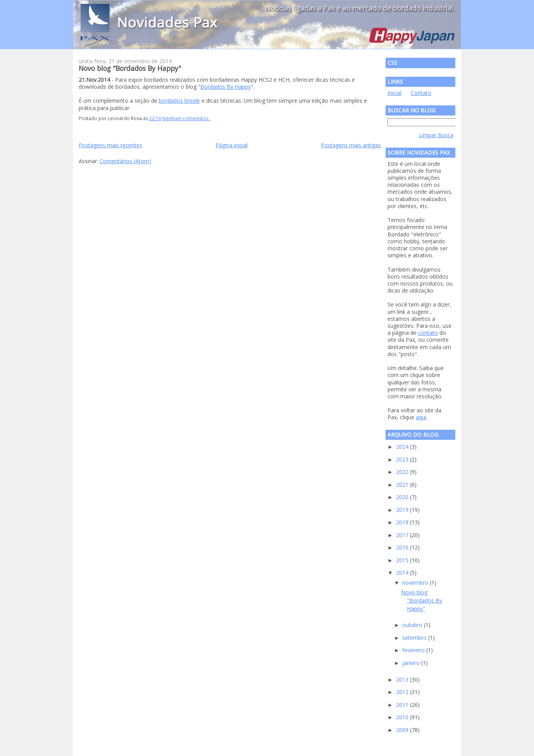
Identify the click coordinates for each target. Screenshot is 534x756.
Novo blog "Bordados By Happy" (130, 68)
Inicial (394, 93)
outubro (413, 625)
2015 (403, 560)
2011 (403, 705)
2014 (403, 573)
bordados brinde (179, 101)
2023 (403, 459)
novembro (416, 583)
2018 (403, 522)
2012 (403, 692)
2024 (403, 447)
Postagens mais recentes (110, 145)
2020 (403, 497)
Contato (421, 93)
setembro (415, 638)
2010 (403, 717)
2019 (403, 510)
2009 (403, 730)
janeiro (412, 663)
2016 (403, 547)
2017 (403, 535)
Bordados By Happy (226, 87)
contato (428, 333)
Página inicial (232, 145)
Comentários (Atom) (125, 161)
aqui (421, 417)
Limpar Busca (436, 135)
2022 (403, 472)
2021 (403, 485)
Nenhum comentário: (187, 118)
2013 (403, 679)
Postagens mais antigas (351, 145)
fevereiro (414, 650)
